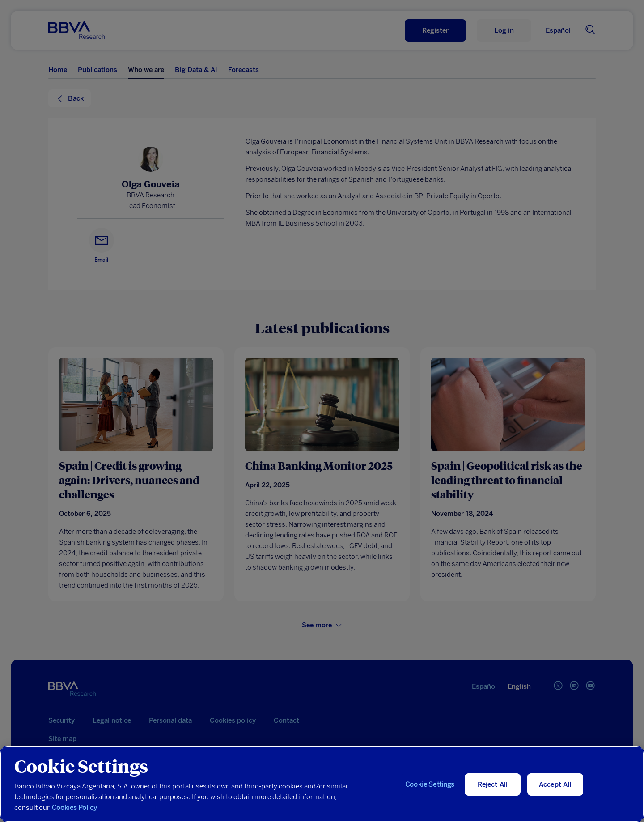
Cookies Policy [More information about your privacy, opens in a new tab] (74, 808)
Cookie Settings (430, 784)
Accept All (555, 784)
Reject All (493, 784)
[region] (322, 784)
